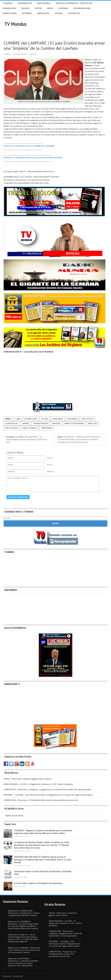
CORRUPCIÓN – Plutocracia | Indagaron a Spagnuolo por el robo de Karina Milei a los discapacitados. (48, 789)
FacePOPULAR (74, 13)
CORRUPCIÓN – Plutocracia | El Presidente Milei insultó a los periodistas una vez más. (41, 800)
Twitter (38, 8)
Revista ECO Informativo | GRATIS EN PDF (74, 3)
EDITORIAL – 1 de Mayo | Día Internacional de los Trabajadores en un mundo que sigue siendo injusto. (48, 795)
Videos (50, 8)
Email (49, 465)
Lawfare (25, 423)
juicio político (87, 419)
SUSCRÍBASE (63, 8)
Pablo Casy (92, 423)
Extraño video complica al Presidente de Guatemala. (38, 883)
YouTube (59, 13)
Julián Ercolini (11, 423)
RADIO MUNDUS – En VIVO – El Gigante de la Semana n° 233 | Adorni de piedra (38, 784)
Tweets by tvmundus (14, 816)
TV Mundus (8, 3)
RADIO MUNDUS (44, 3)
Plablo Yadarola (30, 428)
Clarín (18, 419)
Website (51, 471)
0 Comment (32, 54)
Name (50, 458)
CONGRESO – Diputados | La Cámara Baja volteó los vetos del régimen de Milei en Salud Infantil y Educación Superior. (23, 925)
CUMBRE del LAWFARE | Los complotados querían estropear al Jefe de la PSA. (26, 439)
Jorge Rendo (58, 419)
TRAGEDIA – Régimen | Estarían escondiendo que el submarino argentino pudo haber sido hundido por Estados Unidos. (43, 832)
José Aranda (72, 419)
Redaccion (8, 54)
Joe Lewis (45, 419)
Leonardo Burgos (40, 423)
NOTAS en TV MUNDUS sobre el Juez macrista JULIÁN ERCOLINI (33, 158)
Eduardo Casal (31, 419)
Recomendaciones (82, 8)
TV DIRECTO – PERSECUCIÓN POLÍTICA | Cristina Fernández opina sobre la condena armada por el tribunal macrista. (79, 439)
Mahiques (56, 423)
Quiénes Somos (10, 13)
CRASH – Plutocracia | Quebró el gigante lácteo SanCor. (28, 779)
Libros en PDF (43, 13)
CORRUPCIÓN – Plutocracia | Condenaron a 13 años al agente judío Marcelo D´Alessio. (24, 913)
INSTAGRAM (27, 13)
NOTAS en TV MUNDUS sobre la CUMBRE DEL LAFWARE (29, 146)
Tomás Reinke (46, 428)
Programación (25, 3)
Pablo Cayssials (12, 428)
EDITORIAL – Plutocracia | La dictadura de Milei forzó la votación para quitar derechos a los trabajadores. (23, 962)
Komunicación (9, 8)
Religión (25, 8)
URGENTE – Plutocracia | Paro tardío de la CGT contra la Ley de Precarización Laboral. (24, 950)
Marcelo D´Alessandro (74, 423)
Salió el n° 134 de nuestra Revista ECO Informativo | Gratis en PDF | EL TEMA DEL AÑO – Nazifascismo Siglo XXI (24, 938)
